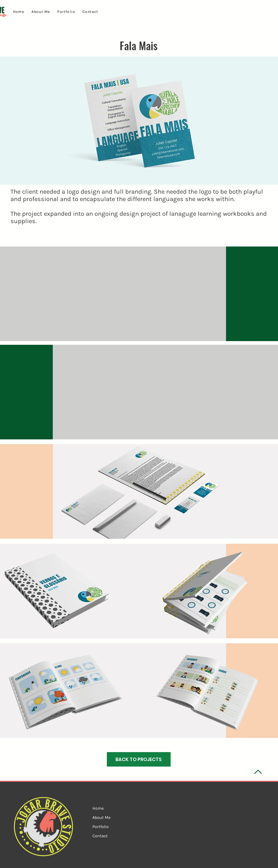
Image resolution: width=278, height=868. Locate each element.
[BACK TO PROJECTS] (139, 759)
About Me (101, 817)
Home (98, 808)
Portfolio (101, 827)
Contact (100, 836)
